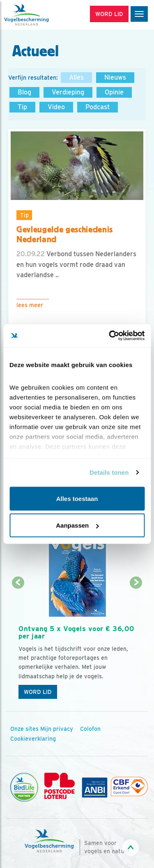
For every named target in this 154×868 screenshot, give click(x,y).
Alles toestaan (77, 498)
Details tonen (109, 472)
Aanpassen (77, 525)
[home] (41, 15)
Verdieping (68, 92)
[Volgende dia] (136, 644)
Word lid (38, 692)
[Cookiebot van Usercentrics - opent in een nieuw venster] (110, 336)
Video (56, 107)
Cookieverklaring (33, 739)
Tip (22, 107)
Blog (24, 92)
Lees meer (30, 305)
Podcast (98, 107)
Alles (76, 77)
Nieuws (115, 77)
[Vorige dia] (18, 644)
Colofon (90, 729)
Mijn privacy (57, 729)
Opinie (114, 92)
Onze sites (24, 729)
